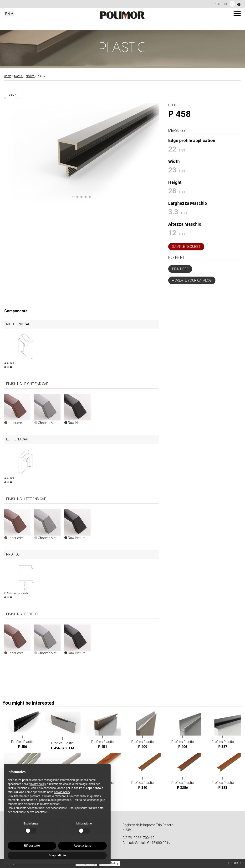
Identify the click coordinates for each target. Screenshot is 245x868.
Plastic (18, 76)
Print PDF (180, 269)
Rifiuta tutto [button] (32, 846)
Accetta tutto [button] (82, 846)
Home (8, 76)
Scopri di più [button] (57, 855)
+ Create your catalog (192, 280)
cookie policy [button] (62, 792)
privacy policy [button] (37, 784)
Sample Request (186, 247)
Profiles (30, 76)
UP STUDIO (234, 863)
